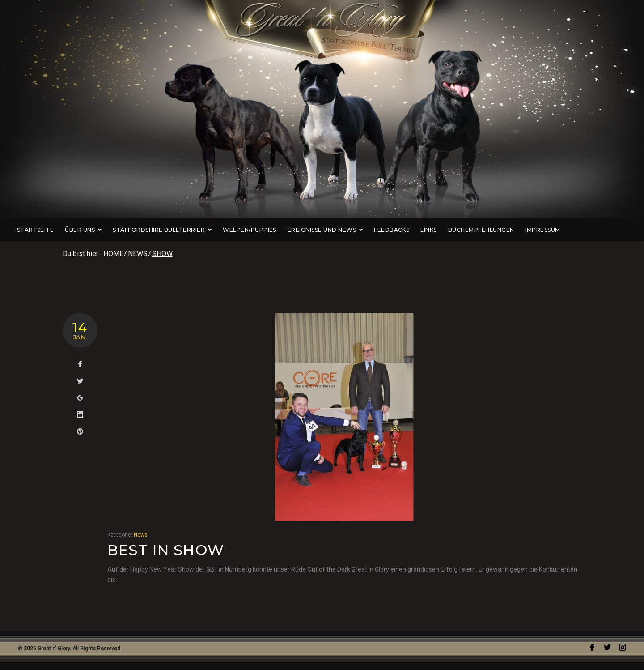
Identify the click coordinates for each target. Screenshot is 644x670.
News (138, 254)
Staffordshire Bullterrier (196, 230)
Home (113, 254)
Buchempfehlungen (515, 230)
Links (462, 230)
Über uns (117, 230)
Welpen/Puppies (283, 230)
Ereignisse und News (359, 230)
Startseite (69, 230)
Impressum (576, 230)
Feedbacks (425, 230)
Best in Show (166, 550)
